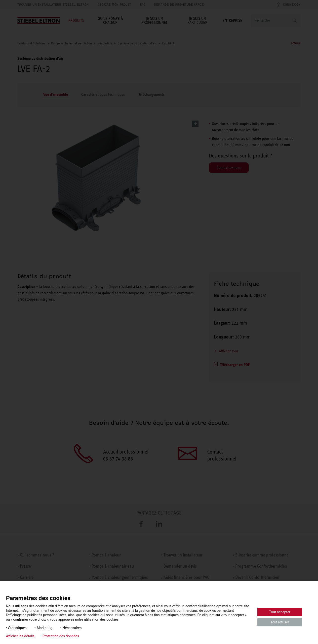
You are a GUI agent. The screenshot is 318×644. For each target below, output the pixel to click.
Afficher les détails (20, 636)
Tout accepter (280, 612)
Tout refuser (280, 622)
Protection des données (61, 636)
